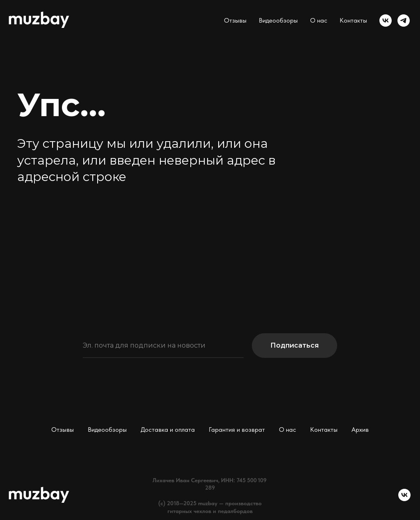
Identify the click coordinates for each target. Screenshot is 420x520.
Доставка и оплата (168, 430)
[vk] (386, 21)
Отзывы (235, 20)
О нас (319, 20)
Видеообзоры (278, 20)
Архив (360, 430)
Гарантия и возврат (237, 430)
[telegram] (404, 21)
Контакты (353, 20)
